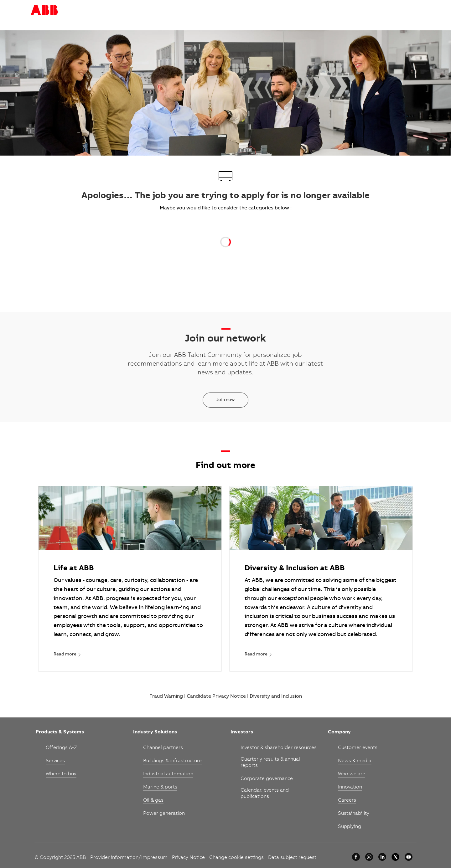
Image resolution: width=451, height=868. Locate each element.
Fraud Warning (166, 696)
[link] (67, 655)
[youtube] (409, 857)
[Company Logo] (44, 10)
